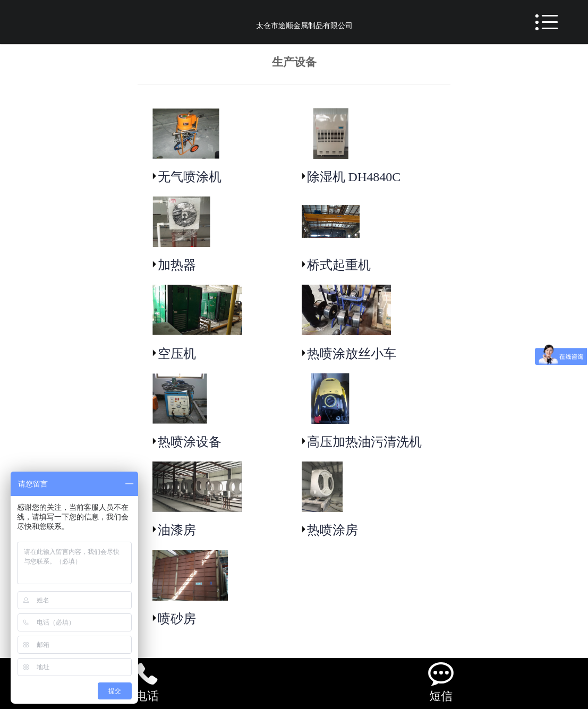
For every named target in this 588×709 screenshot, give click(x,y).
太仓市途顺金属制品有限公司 (304, 26)
